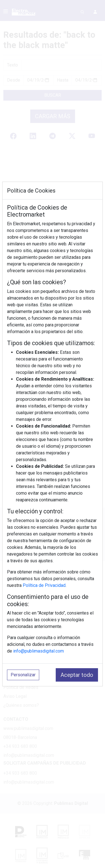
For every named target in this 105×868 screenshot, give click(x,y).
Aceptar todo (77, 675)
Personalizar (23, 675)
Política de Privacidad (44, 585)
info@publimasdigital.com (39, 651)
